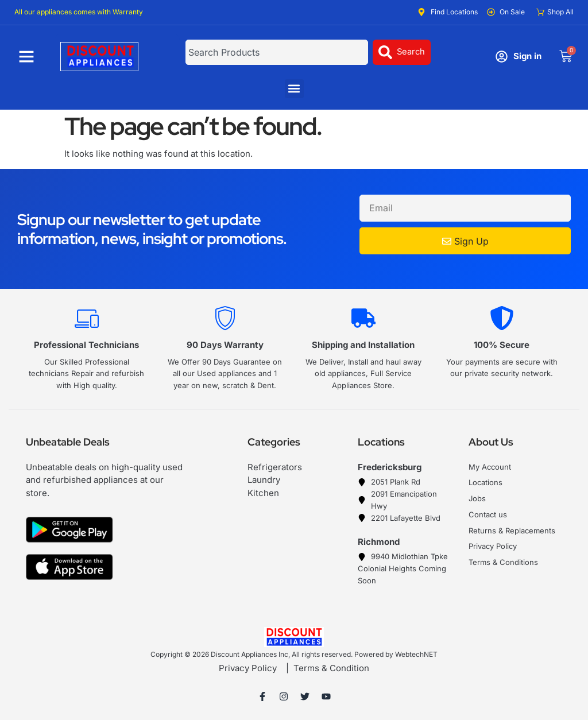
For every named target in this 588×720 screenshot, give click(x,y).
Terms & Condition (331, 668)
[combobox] (276, 52)
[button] (294, 89)
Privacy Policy (248, 668)
